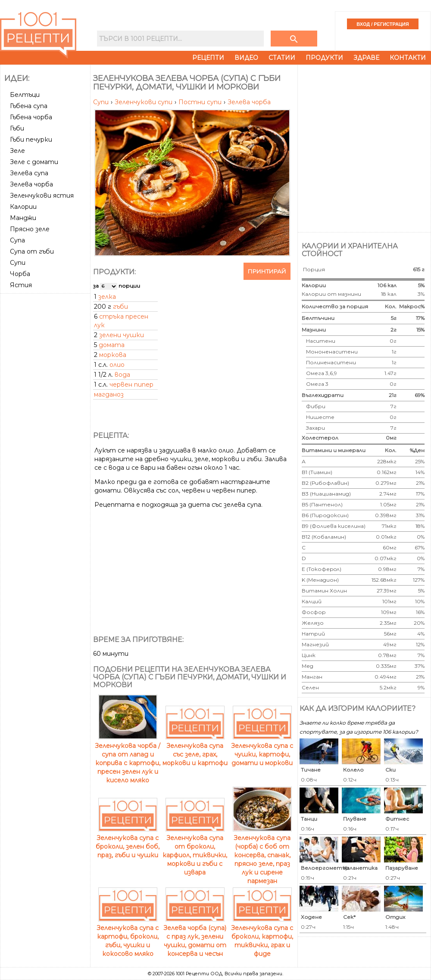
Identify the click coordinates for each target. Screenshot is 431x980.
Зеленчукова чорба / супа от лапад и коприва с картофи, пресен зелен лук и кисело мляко (128, 759)
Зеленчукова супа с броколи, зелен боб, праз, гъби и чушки (128, 842)
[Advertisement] (94, 147)
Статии (282, 58)
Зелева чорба (249, 102)
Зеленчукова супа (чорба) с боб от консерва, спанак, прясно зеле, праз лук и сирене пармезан (262, 855)
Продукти (324, 58)
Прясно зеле (30, 229)
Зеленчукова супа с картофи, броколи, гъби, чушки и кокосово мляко (128, 937)
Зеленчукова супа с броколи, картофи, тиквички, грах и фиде (262, 937)
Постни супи (201, 102)
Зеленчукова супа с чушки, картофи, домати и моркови (262, 750)
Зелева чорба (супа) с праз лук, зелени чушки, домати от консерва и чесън (195, 937)
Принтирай (267, 271)
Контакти (408, 58)
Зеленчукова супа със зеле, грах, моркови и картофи (195, 750)
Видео (246, 58)
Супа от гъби (32, 251)
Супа (17, 240)
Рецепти (208, 58)
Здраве (366, 58)
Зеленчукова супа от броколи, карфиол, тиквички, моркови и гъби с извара (195, 851)
